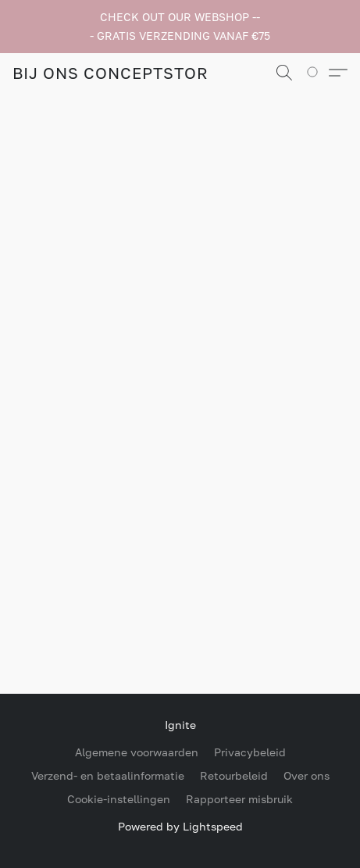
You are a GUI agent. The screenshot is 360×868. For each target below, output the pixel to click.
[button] (110, 73)
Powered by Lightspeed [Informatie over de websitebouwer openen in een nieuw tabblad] (180, 826)
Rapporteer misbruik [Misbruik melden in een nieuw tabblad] (239, 799)
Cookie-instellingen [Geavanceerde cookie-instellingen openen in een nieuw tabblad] (119, 799)
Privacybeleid (250, 752)
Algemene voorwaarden (137, 752)
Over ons (307, 775)
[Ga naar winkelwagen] (317, 73)
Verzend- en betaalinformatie (108, 775)
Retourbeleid (234, 775)
